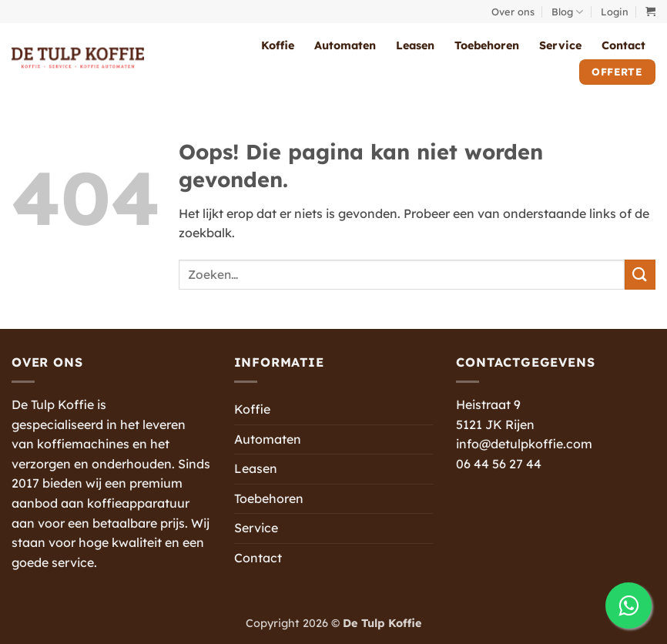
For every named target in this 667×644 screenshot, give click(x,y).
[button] (615, 12)
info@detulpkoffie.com (524, 444)
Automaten (345, 45)
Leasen (415, 45)
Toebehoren (487, 45)
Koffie (278, 45)
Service (560, 45)
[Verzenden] (640, 275)
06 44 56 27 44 (499, 464)
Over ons (513, 12)
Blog (567, 12)
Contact (623, 45)
